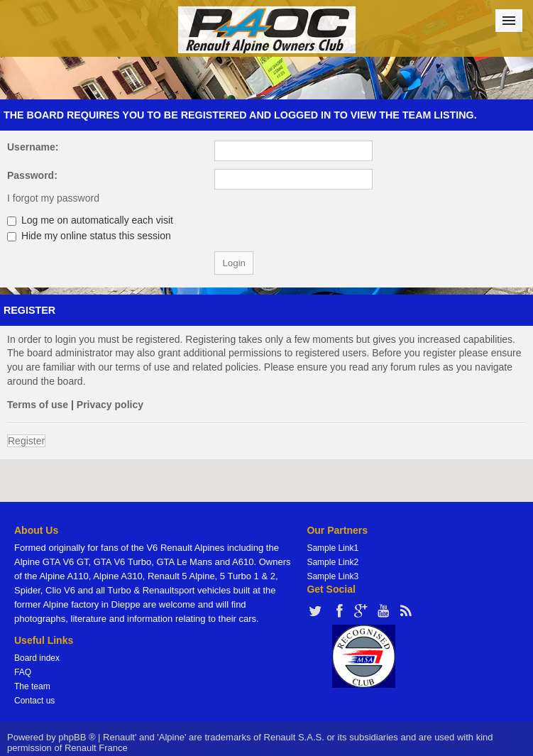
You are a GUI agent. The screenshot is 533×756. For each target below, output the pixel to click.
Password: (32, 175)
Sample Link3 (333, 576)
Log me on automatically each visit (90, 220)
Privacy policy (110, 405)
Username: (33, 147)
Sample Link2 (333, 562)
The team (32, 686)
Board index (37, 658)
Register (26, 441)
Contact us (34, 701)
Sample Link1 (333, 548)
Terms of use (38, 405)
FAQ (23, 672)
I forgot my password (53, 198)
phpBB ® (77, 737)
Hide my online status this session (89, 236)
